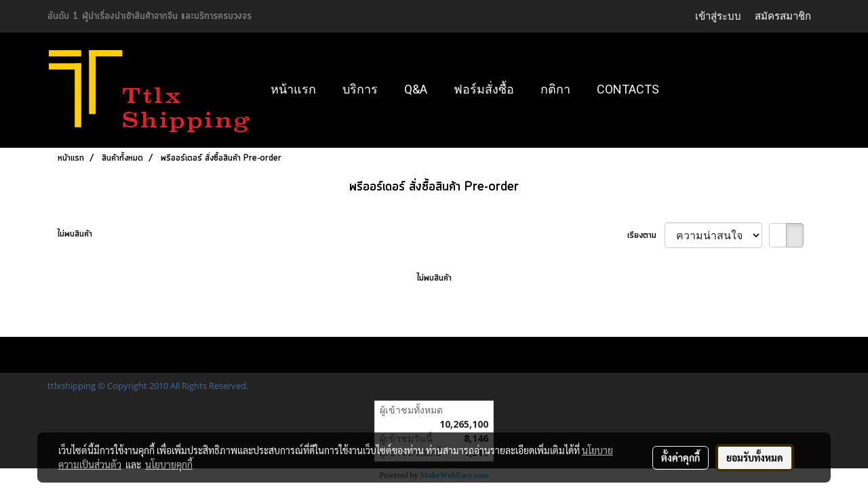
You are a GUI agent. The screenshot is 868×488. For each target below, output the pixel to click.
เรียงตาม (646, 236)
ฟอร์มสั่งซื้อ (484, 89)
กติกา (555, 89)
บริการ (360, 89)
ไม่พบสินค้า (75, 234)
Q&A (416, 89)
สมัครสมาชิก (783, 16)
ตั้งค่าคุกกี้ (680, 457)
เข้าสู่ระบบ (718, 16)
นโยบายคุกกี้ (169, 464)
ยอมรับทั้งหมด (755, 457)
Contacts (628, 89)
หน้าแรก (293, 89)
